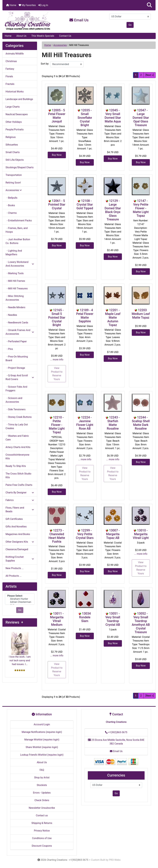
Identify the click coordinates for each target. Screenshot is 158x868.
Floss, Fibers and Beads (20, 510)
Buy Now (57, 155)
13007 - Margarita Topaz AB (113, 534)
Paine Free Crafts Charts (19, 485)
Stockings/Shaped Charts (20, 167)
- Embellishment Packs (19, 221)
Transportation (14, 175)
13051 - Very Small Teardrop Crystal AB (113, 619)
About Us (21, 36)
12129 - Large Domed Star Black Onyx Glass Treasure (113, 210)
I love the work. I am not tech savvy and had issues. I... (20, 649)
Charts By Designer (20, 493)
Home (11, 5)
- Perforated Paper (16, 341)
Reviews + (14, 622)
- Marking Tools (15, 273)
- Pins (9, 349)
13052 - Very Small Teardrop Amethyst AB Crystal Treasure (141, 623)
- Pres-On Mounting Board (17, 358)
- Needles (11, 315)
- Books (10, 205)
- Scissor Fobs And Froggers (16, 389)
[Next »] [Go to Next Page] (150, 75)
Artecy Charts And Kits (18, 447)
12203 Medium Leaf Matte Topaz (141, 314)
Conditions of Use (42, 838)
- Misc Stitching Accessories (15, 298)
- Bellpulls (11, 198)
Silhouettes (12, 145)
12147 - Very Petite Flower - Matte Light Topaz (141, 208)
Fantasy (10, 69)
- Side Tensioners (16, 409)
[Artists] (20, 599)
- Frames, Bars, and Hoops (17, 230)
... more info (57, 360)
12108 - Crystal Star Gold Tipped (85, 204)
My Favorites (27, 5)
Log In (43, 5)
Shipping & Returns (42, 823)
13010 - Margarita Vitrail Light (141, 534)
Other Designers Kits (20, 542)
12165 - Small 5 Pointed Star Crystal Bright (57, 318)
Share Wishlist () (42, 747)
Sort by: (45, 64)
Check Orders (42, 800)
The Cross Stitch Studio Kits (18, 475)
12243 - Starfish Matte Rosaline (113, 423)
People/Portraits (15, 129)
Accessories (60, 45)
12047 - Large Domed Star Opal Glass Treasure (141, 118)
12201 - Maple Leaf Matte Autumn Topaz (113, 318)
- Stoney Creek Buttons (19, 417)
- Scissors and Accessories (14, 400)
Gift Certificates (14, 519)
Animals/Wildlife (15, 54)
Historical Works (15, 92)
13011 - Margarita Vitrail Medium (57, 619)
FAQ (42, 770)
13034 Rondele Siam (85, 617)
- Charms (11, 213)
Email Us (79, 20)
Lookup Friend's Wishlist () (42, 755)
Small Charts (13, 152)
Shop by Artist (42, 778)
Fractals (10, 84)
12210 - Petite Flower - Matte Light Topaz (57, 425)
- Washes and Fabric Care (17, 438)
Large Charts (13, 107)
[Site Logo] (28, 21)
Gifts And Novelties (16, 527)
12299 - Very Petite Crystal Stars (85, 534)
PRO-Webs (115, 860)
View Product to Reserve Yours (57, 374)
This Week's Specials (43, 36)
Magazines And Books (18, 534)
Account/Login (42, 724)
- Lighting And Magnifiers (14, 253)
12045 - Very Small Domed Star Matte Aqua (113, 116)
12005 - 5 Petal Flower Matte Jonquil (57, 116)
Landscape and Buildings (19, 99)
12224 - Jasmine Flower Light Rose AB (85, 423)
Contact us (42, 815)
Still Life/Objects (15, 160)
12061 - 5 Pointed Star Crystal (57, 204)
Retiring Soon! (13, 183)
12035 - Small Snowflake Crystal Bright (85, 118)
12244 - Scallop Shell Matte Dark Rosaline (141, 423)
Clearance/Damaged (17, 549)
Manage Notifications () (42, 732)
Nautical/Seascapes (17, 114)
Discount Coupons (42, 846)
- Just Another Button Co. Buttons (18, 241)
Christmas (11, 61)
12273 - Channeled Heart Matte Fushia (57, 536)
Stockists (42, 785)
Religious (11, 137)
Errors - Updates (42, 793)
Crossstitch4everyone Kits (17, 457)
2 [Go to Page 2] (141, 75)
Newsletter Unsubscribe (42, 808)
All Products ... (14, 576)
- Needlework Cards (17, 323)
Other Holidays (14, 122)
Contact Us (65, 36)
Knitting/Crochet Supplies (20, 559)
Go (130, 25)
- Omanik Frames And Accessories (20, 332)
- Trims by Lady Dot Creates (17, 426)
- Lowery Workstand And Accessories (20, 264)
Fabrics (20, 500)
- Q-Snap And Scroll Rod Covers (20, 377)
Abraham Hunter (20, 599)
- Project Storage (15, 368)
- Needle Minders (15, 307)
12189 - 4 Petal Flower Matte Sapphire (85, 316)
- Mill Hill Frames (15, 281)
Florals (9, 76)
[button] (149, 5)
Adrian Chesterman (20, 602)
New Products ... (15, 568)
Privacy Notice (42, 831)
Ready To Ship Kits (16, 466)
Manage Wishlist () (42, 740)
